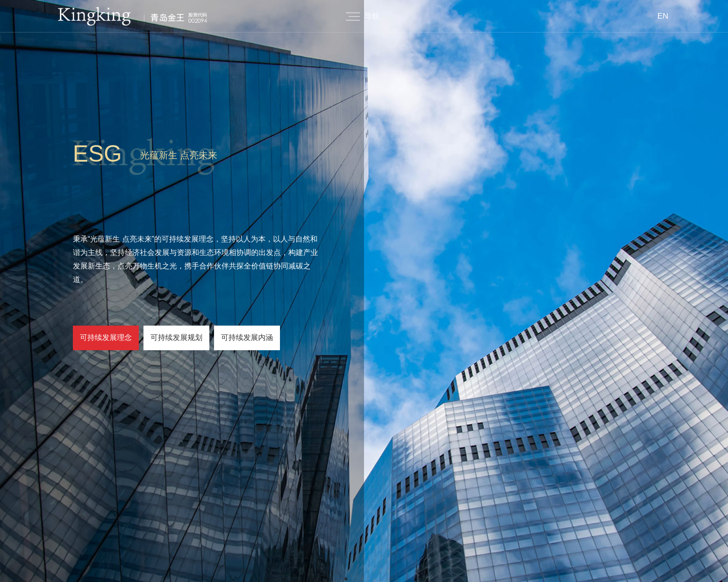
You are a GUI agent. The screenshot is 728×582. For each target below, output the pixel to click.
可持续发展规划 (176, 337)
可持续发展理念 (106, 337)
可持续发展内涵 (247, 337)
